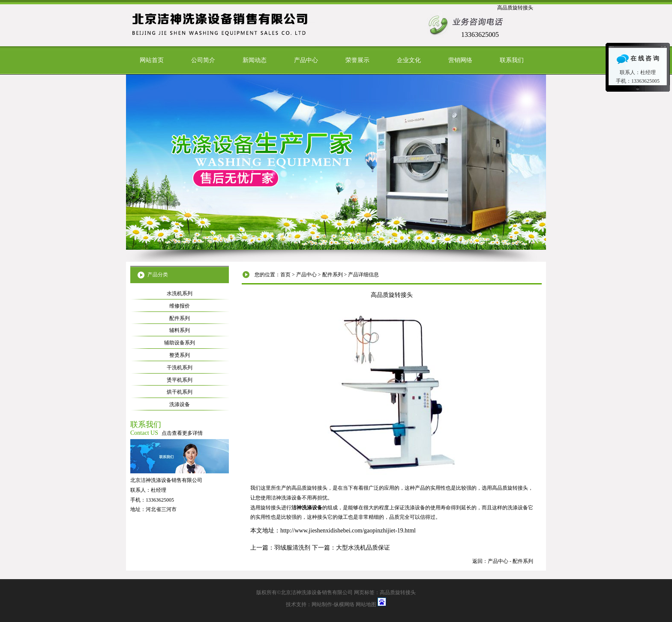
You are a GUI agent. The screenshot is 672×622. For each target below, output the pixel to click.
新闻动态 (255, 60)
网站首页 (152, 60)
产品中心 (306, 60)
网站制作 (322, 604)
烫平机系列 (180, 380)
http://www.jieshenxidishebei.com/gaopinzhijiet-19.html (348, 531)
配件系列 (333, 275)
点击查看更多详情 (182, 433)
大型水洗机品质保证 (363, 548)
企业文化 (409, 60)
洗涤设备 (180, 404)
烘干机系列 (180, 392)
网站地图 (366, 604)
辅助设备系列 (180, 343)
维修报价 (180, 306)
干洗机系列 (180, 368)
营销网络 (460, 60)
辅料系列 (180, 330)
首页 (285, 275)
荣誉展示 (357, 60)
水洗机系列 (180, 293)
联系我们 (512, 60)
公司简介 (203, 60)
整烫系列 (180, 355)
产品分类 (158, 275)
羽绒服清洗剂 (292, 548)
